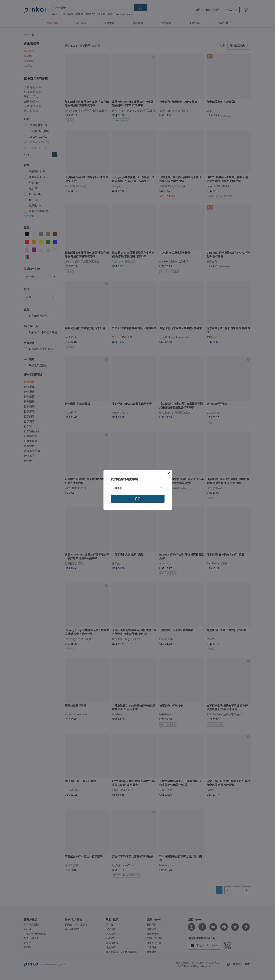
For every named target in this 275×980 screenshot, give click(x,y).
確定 (138, 499)
